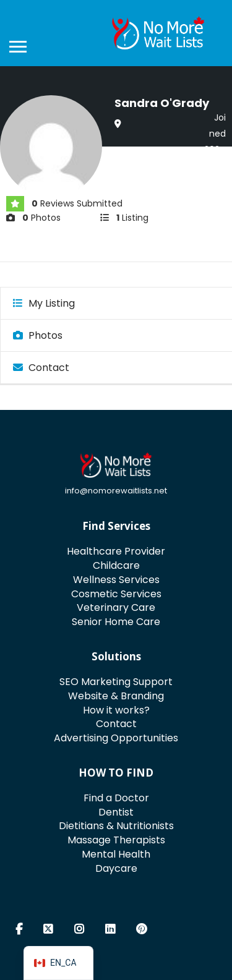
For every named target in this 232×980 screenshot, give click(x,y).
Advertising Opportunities (116, 738)
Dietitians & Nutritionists (116, 826)
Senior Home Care (116, 622)
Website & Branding (116, 696)
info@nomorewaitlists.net (116, 491)
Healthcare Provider (116, 551)
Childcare (116, 565)
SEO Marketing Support (116, 682)
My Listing (44, 303)
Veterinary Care (116, 607)
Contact (41, 368)
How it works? (116, 710)
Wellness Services (116, 580)
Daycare (116, 868)
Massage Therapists (116, 840)
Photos (38, 335)
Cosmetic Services (116, 594)
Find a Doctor (116, 798)
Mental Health (116, 854)
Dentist (116, 812)
